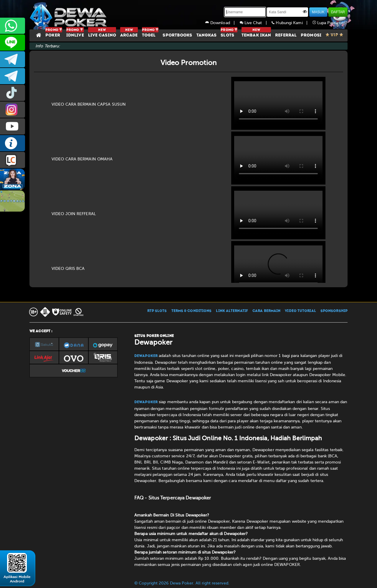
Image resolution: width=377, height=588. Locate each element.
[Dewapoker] (69, 15)
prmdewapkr (13, 93)
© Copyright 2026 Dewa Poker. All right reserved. (182, 583)
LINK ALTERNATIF (232, 311)
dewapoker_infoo (13, 59)
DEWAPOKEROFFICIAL (13, 126)
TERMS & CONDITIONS (192, 311)
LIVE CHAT (13, 160)
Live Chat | (256, 23)
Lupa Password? (330, 23)
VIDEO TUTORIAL (300, 311)
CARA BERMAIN (266, 311)
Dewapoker (146, 356)
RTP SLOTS (157, 311)
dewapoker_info (13, 76)
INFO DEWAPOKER (13, 143)
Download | (222, 23)
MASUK (318, 12)
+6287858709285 (13, 26)
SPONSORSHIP (334, 311)
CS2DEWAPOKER (13, 43)
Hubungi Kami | (292, 23)
